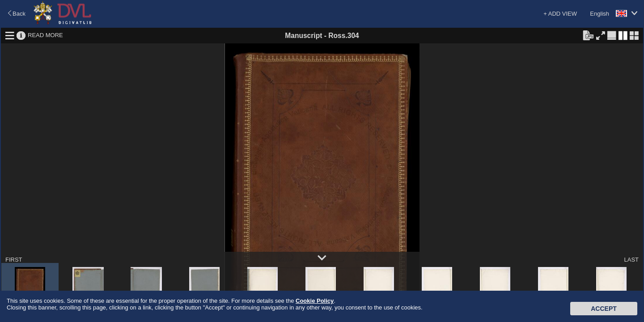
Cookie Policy (315, 301)
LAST (631, 260)
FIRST (14, 260)
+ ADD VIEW (560, 14)
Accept (604, 309)
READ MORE (45, 35)
